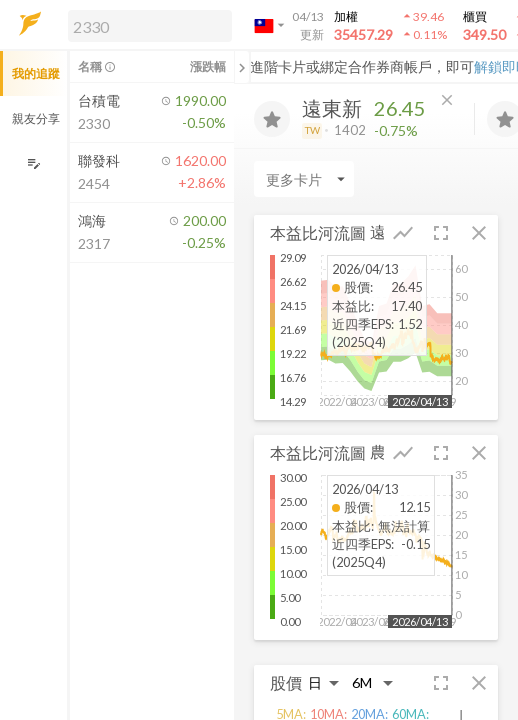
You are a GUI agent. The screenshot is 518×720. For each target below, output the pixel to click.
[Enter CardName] (304, 179)
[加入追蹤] (272, 119)
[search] (150, 26)
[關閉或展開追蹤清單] (242, 67)
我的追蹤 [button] (36, 73)
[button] (146, 25)
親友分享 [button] (36, 118)
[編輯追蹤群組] (33, 163)
